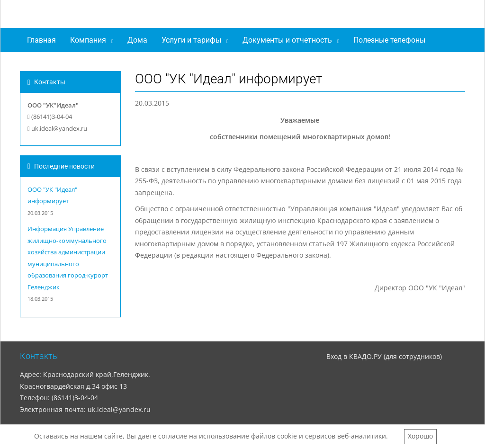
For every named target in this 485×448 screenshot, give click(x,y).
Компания (88, 40)
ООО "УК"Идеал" (79, 16)
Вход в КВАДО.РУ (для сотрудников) (384, 356)
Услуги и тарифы (191, 40)
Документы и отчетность (287, 40)
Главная (41, 40)
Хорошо (420, 436)
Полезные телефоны (389, 40)
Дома (137, 40)
